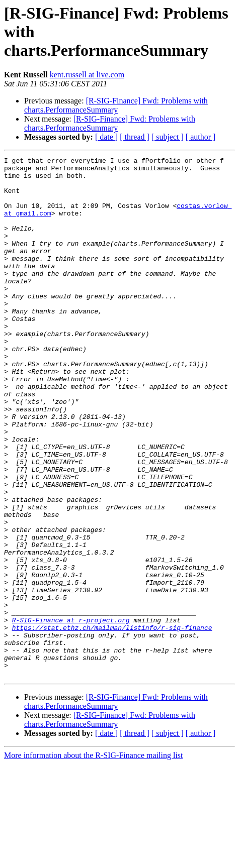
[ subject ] (168, 137)
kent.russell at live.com (87, 75)
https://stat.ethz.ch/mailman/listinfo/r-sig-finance (112, 722)
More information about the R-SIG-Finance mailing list (94, 859)
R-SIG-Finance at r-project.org (71, 713)
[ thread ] (135, 137)
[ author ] (201, 137)
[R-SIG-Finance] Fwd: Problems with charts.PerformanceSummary (116, 105)
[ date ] (106, 137)
